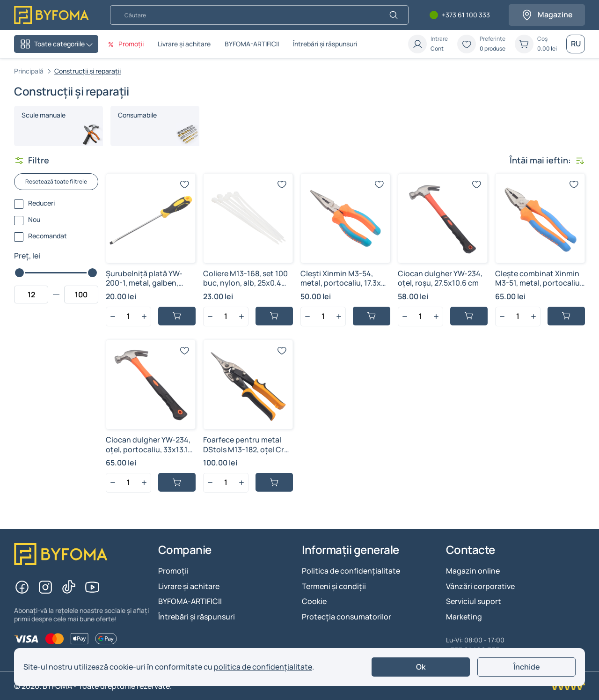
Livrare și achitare (184, 44)
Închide (527, 667)
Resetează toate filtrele (56, 181)
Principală (29, 71)
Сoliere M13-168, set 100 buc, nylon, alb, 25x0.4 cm (245, 283)
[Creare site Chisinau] (567, 686)
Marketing (464, 617)
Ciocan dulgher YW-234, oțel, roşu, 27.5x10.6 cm (440, 278)
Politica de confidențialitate (351, 571)
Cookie (314, 601)
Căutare (110, 5)
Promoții (173, 571)
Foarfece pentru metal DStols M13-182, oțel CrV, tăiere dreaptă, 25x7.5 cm (247, 449)
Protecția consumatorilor (347, 617)
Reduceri (41, 203)
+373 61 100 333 (466, 15)
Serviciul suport (474, 601)
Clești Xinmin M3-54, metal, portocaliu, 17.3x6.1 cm (345, 283)
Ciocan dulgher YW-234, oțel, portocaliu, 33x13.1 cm (148, 449)
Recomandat (47, 236)
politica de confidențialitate (263, 667)
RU (576, 44)
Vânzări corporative (480, 586)
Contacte (471, 550)
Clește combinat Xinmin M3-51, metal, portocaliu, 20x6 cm (538, 283)
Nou (34, 220)
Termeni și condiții (334, 586)
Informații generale (351, 550)
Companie (185, 550)
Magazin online (473, 571)
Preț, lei (27, 256)
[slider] (19, 273)
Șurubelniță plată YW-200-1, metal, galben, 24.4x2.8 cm (144, 283)
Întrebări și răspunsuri (325, 44)
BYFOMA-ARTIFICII (252, 44)
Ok (421, 667)
